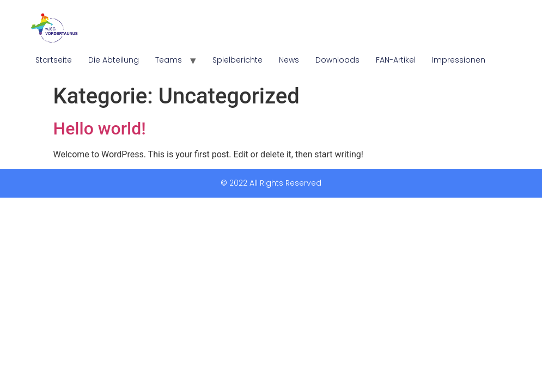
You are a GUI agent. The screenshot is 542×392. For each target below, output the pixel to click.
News (289, 60)
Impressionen (459, 60)
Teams (169, 60)
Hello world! (100, 128)
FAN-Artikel (396, 60)
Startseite (54, 60)
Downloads (337, 60)
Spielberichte (237, 60)
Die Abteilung (114, 60)
